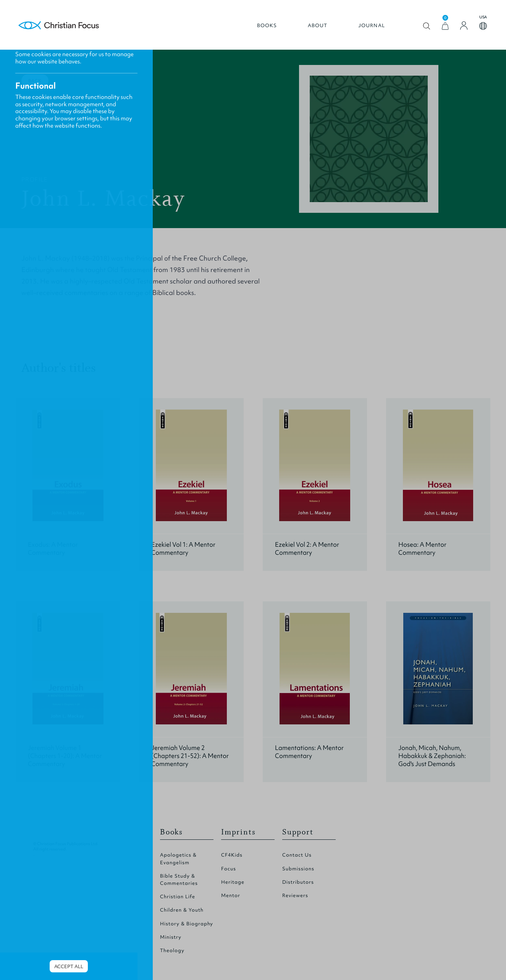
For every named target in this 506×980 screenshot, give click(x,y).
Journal (372, 26)
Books (267, 26)
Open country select (483, 26)
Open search (427, 26)
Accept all (69, 966)
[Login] (464, 26)
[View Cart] (445, 26)
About (318, 26)
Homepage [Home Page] (59, 26)
